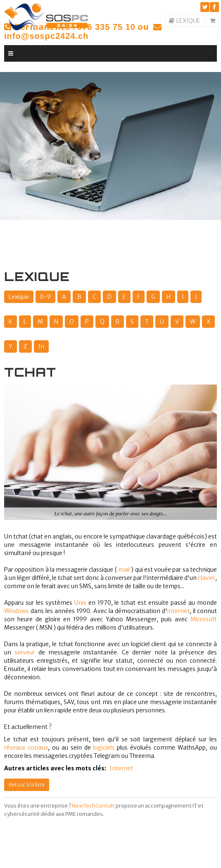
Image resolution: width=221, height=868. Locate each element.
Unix (80, 603)
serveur (25, 652)
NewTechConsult (93, 806)
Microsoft (204, 619)
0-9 (45, 297)
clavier (207, 578)
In (41, 346)
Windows (17, 611)
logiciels (104, 748)
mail (124, 570)
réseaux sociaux (26, 748)
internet (178, 611)
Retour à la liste (27, 785)
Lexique (19, 297)
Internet (121, 768)
